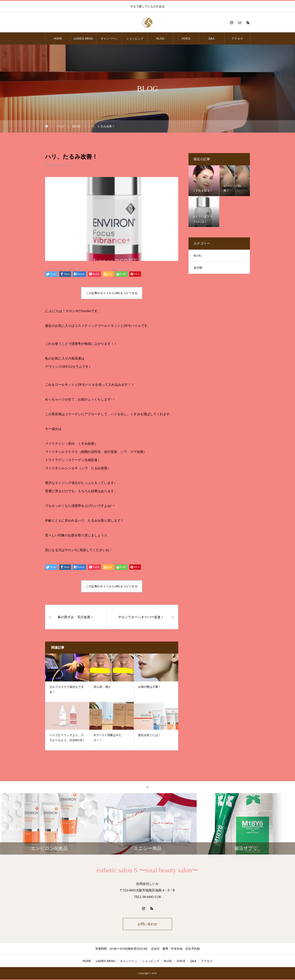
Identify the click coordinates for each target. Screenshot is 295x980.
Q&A (212, 38)
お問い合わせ (147, 924)
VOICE (186, 38)
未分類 (198, 268)
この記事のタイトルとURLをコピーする (112, 293)
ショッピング (135, 38)
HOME (58, 38)
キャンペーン (109, 38)
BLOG (160, 38)
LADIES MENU (83, 38)
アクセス (237, 38)
